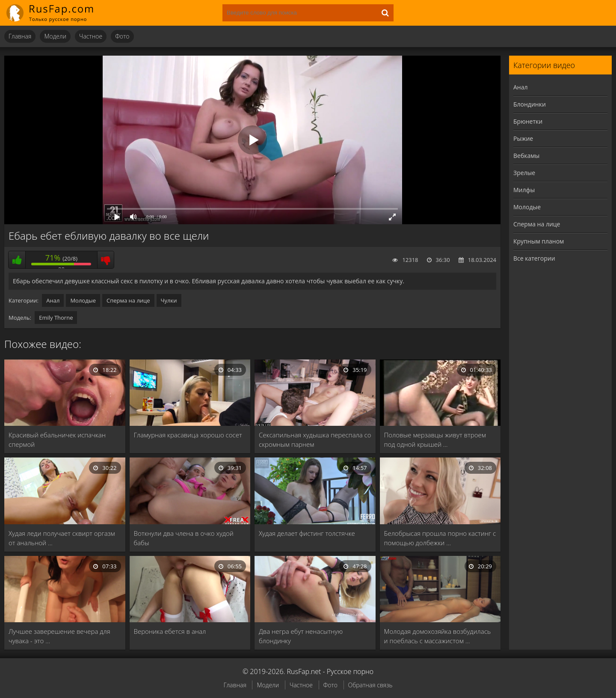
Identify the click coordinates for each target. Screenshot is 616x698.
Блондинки (530, 104)
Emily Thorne (56, 318)
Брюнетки (528, 121)
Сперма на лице (128, 300)
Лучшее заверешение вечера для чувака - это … (59, 636)
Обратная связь (370, 685)
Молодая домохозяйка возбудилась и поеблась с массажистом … (438, 636)
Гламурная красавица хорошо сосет (188, 435)
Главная (20, 36)
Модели (55, 36)
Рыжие (523, 138)
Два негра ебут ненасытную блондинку (301, 636)
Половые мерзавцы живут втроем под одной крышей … (435, 440)
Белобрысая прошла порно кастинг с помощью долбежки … (440, 538)
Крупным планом (539, 241)
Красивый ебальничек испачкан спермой (57, 440)
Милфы (524, 190)
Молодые (83, 300)
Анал (53, 300)
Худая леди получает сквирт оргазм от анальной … (62, 538)
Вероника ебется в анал (170, 631)
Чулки (169, 300)
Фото (122, 36)
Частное (91, 36)
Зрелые (524, 173)
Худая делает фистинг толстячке (307, 533)
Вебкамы (526, 156)
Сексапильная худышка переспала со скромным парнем (315, 440)
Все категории (534, 258)
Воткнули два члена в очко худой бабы (184, 538)
